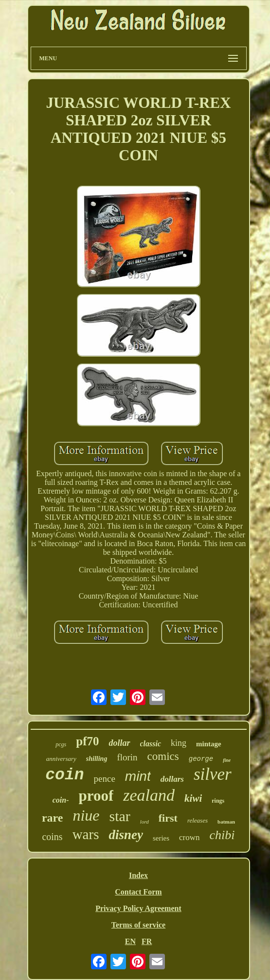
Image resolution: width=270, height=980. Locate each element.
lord (144, 822)
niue (86, 815)
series (161, 838)
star (120, 816)
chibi (222, 835)
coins (52, 837)
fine (227, 760)
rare (53, 818)
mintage (209, 744)
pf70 (87, 741)
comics (163, 756)
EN (130, 941)
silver (213, 774)
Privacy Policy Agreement (138, 908)
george (201, 759)
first (168, 818)
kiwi (193, 798)
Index (138, 875)
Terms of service (138, 925)
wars (86, 834)
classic (151, 744)
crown (189, 837)
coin (64, 775)
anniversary (61, 759)
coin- (61, 800)
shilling (97, 759)
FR (147, 941)
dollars (172, 779)
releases (198, 820)
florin (127, 757)
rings (218, 801)
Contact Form (138, 892)
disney (126, 835)
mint (138, 776)
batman (226, 822)
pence (105, 779)
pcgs (61, 744)
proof (96, 796)
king (179, 743)
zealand (149, 795)
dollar (119, 743)
